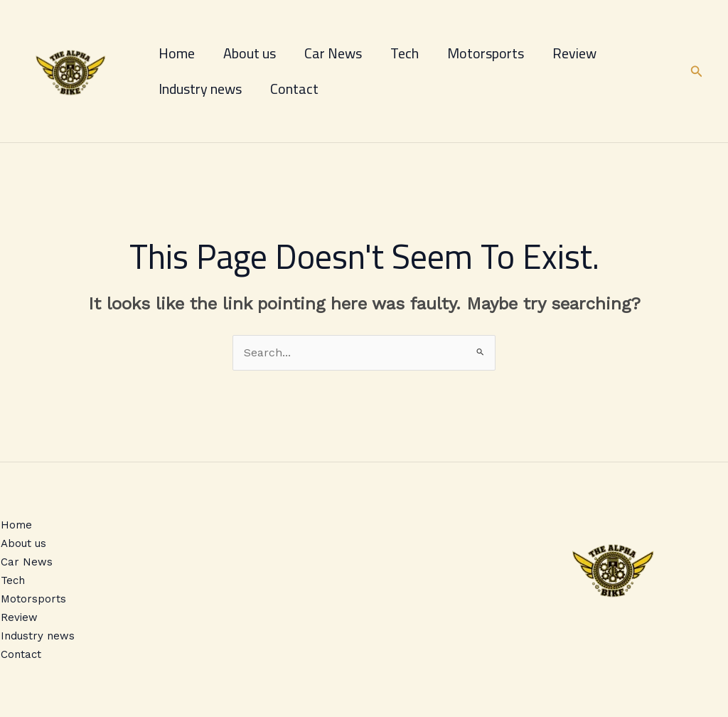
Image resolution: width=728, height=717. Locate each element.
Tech (405, 53)
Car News (333, 53)
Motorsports (486, 53)
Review (574, 53)
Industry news (200, 89)
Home (177, 53)
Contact (294, 89)
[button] (697, 71)
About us (250, 53)
